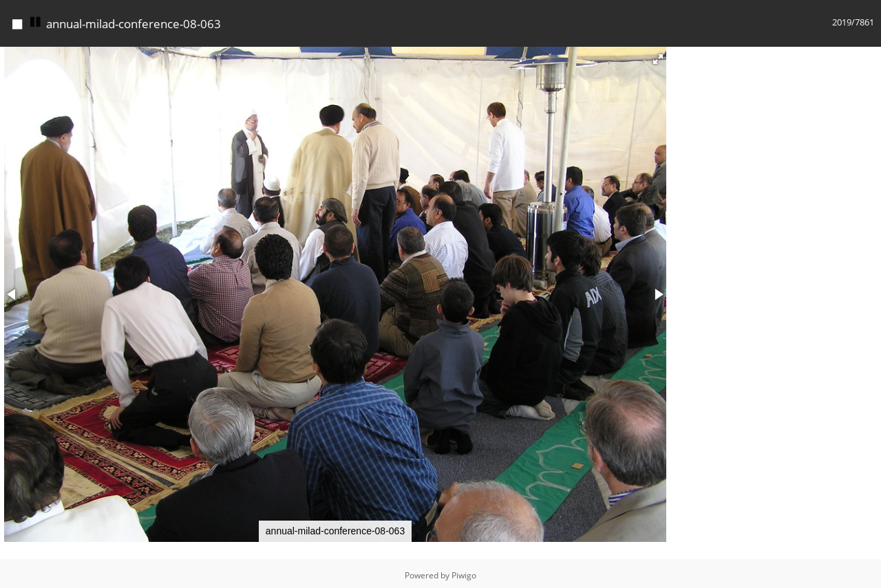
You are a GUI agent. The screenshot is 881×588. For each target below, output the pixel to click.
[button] (658, 59)
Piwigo (464, 575)
